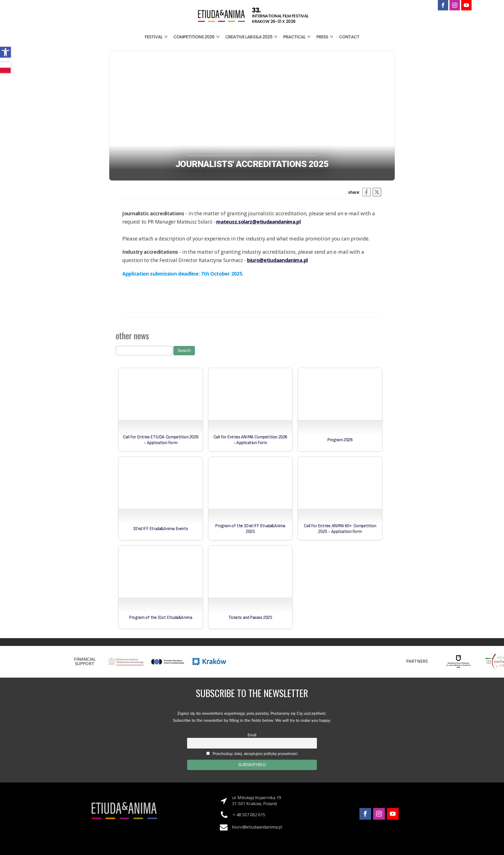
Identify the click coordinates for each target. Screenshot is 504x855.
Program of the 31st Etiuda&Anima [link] (161, 618)
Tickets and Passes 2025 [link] (250, 618)
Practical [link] (297, 37)
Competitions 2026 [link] (197, 37)
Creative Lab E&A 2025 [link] (252, 37)
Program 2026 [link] (340, 440)
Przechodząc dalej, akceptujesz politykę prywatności (252, 754)
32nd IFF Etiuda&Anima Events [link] (161, 529)
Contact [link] (349, 37)
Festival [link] (157, 37)
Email (252, 735)
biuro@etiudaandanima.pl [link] (257, 827)
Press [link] (325, 37)
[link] (5, 52)
